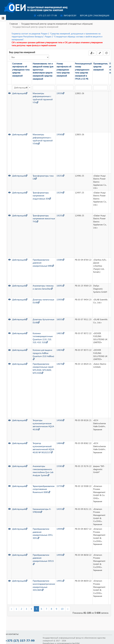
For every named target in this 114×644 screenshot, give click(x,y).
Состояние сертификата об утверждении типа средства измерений (21, 70)
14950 (61, 555)
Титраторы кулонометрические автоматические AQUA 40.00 (43, 425)
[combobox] (22, 88)
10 (62, 609)
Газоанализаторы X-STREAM (42, 511)
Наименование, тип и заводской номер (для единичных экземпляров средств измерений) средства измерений (43, 71)
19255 (61, 215)
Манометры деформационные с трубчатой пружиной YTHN (43, 139)
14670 (61, 364)
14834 (61, 350)
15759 (61, 486)
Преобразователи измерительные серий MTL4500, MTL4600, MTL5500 (43, 368)
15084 (61, 260)
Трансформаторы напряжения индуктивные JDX (42, 196)
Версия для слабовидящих (95, 15)
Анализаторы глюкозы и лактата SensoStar (43, 287)
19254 (61, 193)
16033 (61, 319)
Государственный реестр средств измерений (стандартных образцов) (57, 24)
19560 (61, 134)
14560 (61, 420)
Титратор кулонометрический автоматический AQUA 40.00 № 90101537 (43, 448)
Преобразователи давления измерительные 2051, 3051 (43, 533)
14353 (61, 509)
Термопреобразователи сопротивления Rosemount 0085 (44, 489)
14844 (61, 443)
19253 (61, 176)
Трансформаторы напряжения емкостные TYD (44, 219)
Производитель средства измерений (100, 67)
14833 (61, 333)
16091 (61, 286)
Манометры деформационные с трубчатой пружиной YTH (43, 98)
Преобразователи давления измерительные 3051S (43, 559)
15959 (61, 300)
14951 (61, 581)
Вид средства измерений (22, 52)
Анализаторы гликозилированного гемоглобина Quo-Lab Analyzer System (43, 471)
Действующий (20, 93)
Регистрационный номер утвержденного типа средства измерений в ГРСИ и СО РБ (83, 71)
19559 (61, 93)
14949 (61, 529)
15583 (61, 466)
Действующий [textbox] (21, 88)
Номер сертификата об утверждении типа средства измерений (64, 70)
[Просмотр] (9, 93)
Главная (14, 24)
